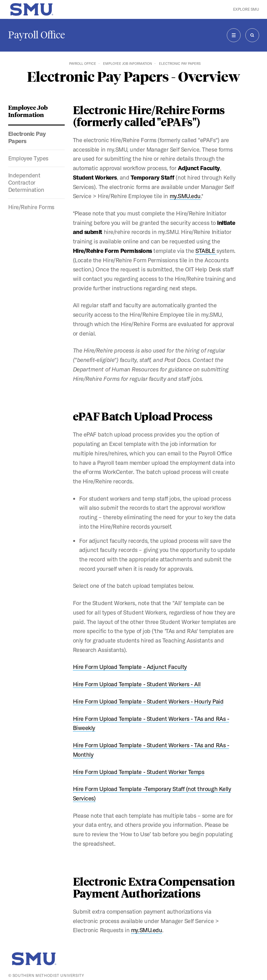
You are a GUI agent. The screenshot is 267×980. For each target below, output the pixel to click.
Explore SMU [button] (246, 9)
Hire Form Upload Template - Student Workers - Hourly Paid (148, 701)
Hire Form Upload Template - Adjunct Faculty (130, 667)
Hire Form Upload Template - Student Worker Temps (139, 772)
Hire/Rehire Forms (31, 207)
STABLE (206, 251)
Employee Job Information (128, 64)
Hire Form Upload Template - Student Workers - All (137, 684)
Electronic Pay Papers (27, 137)
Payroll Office (37, 35)
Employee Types (28, 158)
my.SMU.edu (185, 196)
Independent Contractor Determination (26, 182)
